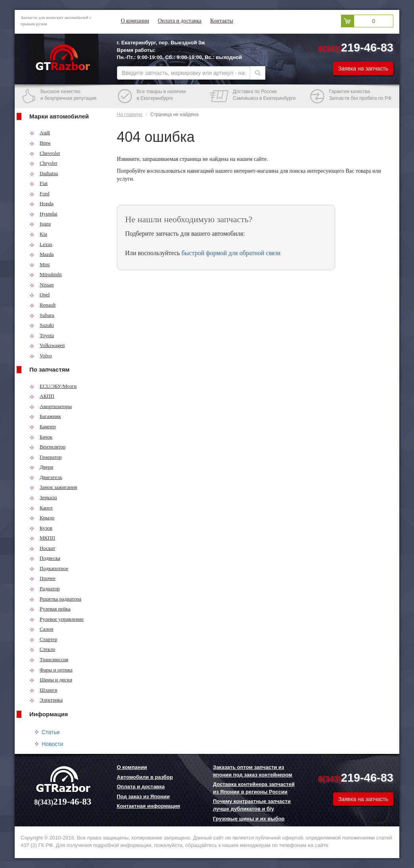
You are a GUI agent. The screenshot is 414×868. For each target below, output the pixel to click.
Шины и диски (51, 680)
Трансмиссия (49, 659)
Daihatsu (44, 173)
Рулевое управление (57, 619)
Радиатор (45, 589)
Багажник (45, 416)
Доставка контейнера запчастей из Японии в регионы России (254, 788)
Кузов (41, 528)
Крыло (42, 518)
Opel (40, 295)
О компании (135, 21)
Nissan (42, 285)
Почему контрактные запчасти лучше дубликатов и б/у (252, 805)
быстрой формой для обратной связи (231, 253)
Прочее (43, 578)
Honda (42, 203)
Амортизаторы (51, 406)
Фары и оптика (51, 670)
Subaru (42, 315)
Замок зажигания (53, 487)
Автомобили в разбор (145, 777)
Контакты (222, 21)
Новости (52, 744)
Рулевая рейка (50, 609)
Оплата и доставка (180, 21)
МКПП (42, 538)
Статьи (51, 732)
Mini (40, 264)
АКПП (42, 396)
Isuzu (40, 224)
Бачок (41, 437)
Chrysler (44, 163)
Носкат (42, 548)
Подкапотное (49, 568)
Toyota (42, 335)
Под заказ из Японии (144, 796)
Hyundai (44, 214)
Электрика (46, 700)
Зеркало (43, 497)
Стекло (42, 649)
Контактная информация (149, 806)
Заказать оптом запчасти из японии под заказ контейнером (253, 771)
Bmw (40, 143)
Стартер (43, 639)
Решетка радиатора (56, 599)
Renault (43, 305)
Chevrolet (45, 153)
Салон (42, 629)
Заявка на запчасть (363, 69)
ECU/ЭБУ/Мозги (53, 386)
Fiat (39, 183)
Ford (40, 194)
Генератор (46, 457)
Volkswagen (47, 345)
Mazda (42, 254)
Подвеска (45, 558)
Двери (41, 467)
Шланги (44, 690)
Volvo (41, 356)
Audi (40, 133)
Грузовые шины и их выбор (249, 819)
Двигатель (46, 477)
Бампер (43, 426)
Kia (38, 234)
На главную (130, 114)
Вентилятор (48, 447)
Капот (41, 508)
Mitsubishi (46, 274)
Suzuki (42, 325)
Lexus (41, 244)
